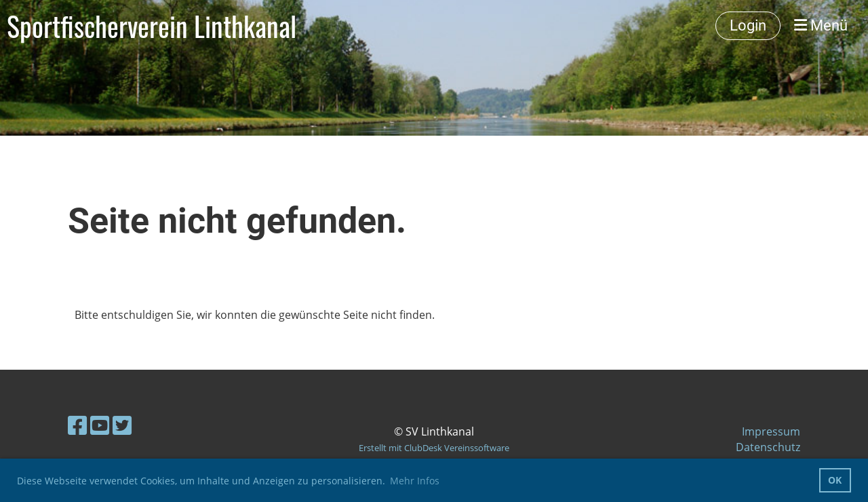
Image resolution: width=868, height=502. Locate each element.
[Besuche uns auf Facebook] (77, 425)
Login (748, 25)
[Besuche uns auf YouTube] (100, 425)
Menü (821, 25)
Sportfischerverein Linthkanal (152, 26)
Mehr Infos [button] (415, 481)
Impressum (771, 431)
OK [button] (835, 480)
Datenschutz (768, 447)
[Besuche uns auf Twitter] (122, 425)
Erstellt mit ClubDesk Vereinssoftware (434, 448)
